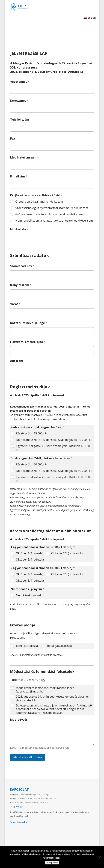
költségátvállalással (59, 646)
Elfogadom (52, 863)
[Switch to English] (90, 18)
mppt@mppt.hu (19, 806)
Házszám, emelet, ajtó (28, 342)
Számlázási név (22, 266)
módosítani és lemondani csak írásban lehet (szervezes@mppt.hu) (45, 690)
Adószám (17, 361)
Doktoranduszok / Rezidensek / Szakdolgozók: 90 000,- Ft (54, 471)
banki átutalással (27, 646)
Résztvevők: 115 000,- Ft (32, 433)
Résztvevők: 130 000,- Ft (32, 464)
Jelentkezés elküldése (27, 757)
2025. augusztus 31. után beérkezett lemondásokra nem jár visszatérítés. (53, 699)
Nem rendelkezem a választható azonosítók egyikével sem (54, 221)
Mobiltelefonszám (25, 158)
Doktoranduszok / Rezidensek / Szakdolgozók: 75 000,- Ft (54, 440)
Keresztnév (19, 101)
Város (15, 304)
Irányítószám (21, 285)
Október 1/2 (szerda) (30, 553)
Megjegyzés (19, 720)
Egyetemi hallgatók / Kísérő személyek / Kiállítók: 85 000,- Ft (54, 479)
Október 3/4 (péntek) (30, 560)
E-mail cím (19, 176)
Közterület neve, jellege (29, 323)
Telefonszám (20, 120)
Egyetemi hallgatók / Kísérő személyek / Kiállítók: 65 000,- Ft (54, 448)
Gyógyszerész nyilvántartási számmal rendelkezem (49, 214)
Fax (13, 139)
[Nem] (100, 857)
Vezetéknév (20, 82)
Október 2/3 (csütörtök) (67, 553)
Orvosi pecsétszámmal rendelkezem (39, 202)
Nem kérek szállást (29, 595)
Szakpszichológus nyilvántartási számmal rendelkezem (52, 208)
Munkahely (19, 229)
